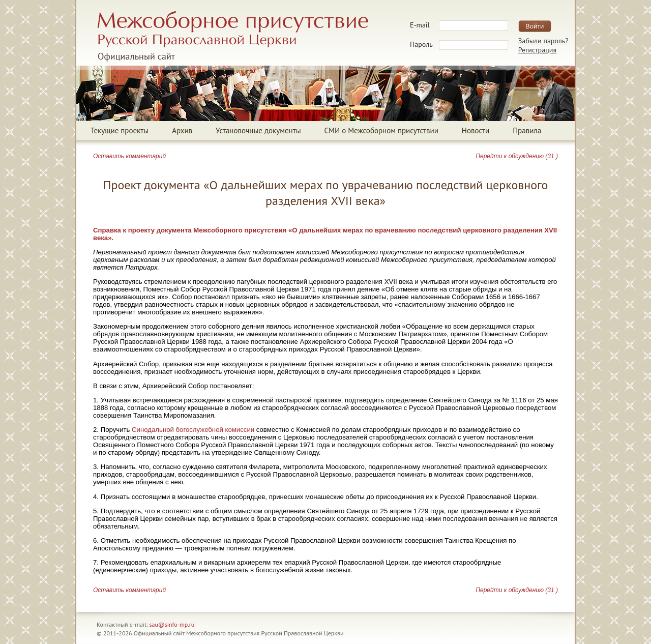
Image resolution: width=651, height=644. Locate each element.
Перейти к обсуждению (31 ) (517, 156)
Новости (476, 130)
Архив (182, 130)
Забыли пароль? (543, 41)
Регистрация (537, 50)
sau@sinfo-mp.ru (172, 624)
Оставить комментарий (129, 156)
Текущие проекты (120, 130)
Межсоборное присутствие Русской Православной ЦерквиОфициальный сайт (233, 36)
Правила (527, 130)
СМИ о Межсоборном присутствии (381, 130)
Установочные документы (258, 130)
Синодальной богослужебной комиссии (193, 430)
